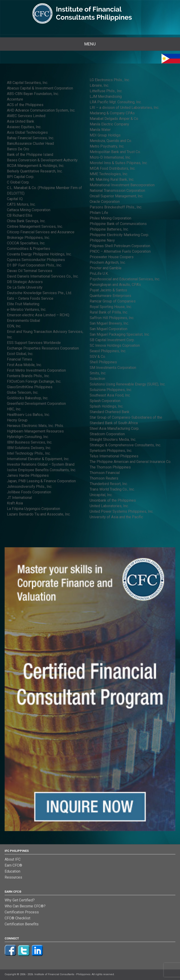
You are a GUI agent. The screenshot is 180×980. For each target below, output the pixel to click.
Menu (90, 44)
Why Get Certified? (20, 900)
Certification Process (22, 912)
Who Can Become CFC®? (25, 906)
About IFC (13, 859)
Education (12, 871)
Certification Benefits (22, 924)
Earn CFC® (13, 865)
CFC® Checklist (17, 918)
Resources (13, 877)
